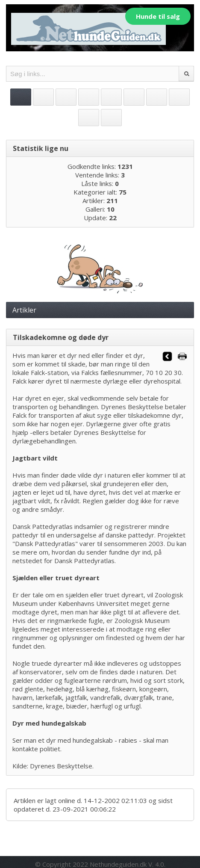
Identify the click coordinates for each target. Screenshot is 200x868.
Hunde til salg (158, 16)
